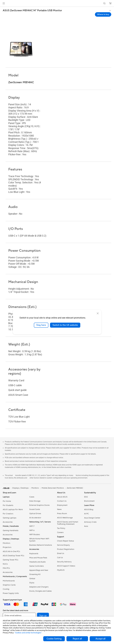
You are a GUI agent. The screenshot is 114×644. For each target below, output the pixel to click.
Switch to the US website (65, 325)
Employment (62, 505)
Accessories (8, 522)
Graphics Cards (9, 585)
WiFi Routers (35, 535)
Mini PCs (6, 568)
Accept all (100, 639)
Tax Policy (61, 528)
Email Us (61, 553)
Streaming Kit (35, 574)
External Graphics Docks (39, 505)
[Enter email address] (19, 616)
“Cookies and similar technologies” (28, 633)
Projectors (7, 547)
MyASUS (61, 570)
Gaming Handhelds (11, 531)
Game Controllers (37, 566)
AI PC (87, 514)
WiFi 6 (32, 530)
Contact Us (62, 501)
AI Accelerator (35, 518)
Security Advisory (64, 562)
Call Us (60, 558)
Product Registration (66, 549)
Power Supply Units (11, 593)
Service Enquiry (63, 545)
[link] (57, 3)
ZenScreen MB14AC (75, 488)
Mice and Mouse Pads (38, 558)
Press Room (62, 514)
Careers (60, 532)
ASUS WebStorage (65, 518)
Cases (32, 497)
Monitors (6, 543)
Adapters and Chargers (39, 587)
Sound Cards (35, 509)
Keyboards (34, 554)
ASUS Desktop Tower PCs (13, 556)
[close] (98, 313)
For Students (8, 505)
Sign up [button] (43, 616)
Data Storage (35, 501)
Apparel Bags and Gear (39, 570)
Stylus (32, 583)
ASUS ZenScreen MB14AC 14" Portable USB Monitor (32, 11)
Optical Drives (35, 514)
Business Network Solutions (41, 545)
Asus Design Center (92, 518)
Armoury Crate (90, 522)
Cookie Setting (54, 639)
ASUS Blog (89, 510)
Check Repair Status (65, 541)
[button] (4, 3)
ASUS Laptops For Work (13, 510)
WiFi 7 (32, 526)
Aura (86, 526)
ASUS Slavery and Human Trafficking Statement (68, 523)
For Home (7, 501)
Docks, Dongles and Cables (40, 591)
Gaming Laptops (10, 518)
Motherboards (9, 581)
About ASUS (62, 497)
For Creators (8, 514)
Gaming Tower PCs (11, 560)
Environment (89, 501)
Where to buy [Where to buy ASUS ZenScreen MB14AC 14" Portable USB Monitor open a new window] (103, 14)
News (59, 509)
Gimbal (32, 579)
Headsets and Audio (38, 562)
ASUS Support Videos (66, 566)
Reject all (77, 639)
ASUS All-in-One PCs (11, 551)
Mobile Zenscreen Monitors (53, 488)
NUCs (5, 564)
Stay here (41, 325)
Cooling (6, 589)
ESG (86, 497)
